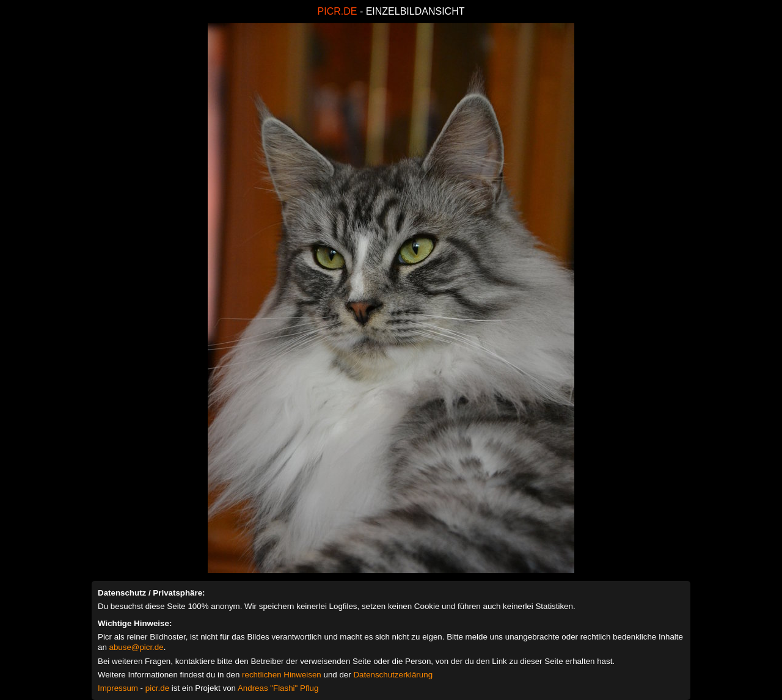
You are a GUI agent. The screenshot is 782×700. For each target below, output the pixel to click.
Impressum (118, 688)
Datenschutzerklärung (393, 675)
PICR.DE (338, 11)
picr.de (157, 688)
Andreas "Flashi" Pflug (278, 688)
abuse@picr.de (137, 647)
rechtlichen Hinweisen (282, 675)
